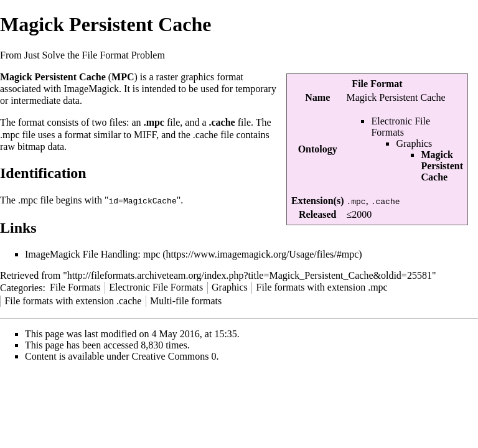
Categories (21, 287)
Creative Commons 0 (174, 356)
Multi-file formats (186, 300)
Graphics (414, 143)
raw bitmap (22, 147)
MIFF (145, 135)
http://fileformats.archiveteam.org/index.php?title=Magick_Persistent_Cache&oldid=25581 (250, 275)
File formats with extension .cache (73, 300)
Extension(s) (317, 201)
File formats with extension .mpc (322, 287)
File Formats (75, 287)
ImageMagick (91, 89)
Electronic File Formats (401, 127)
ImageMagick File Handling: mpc (92, 254)
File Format (377, 84)
